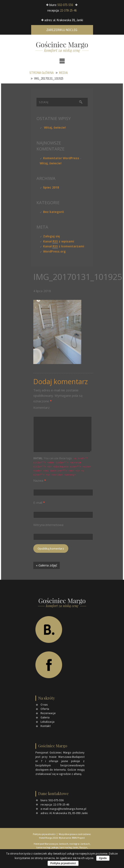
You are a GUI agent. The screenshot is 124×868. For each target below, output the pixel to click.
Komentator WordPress (61, 158)
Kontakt (46, 726)
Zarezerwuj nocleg (62, 30)
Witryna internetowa (48, 525)
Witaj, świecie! (55, 127)
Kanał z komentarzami (64, 246)
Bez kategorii (53, 212)
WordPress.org (54, 251)
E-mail (39, 502)
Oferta (45, 709)
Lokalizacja (47, 722)
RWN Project (78, 838)
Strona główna (42, 73)
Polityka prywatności (44, 834)
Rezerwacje (48, 713)
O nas (44, 705)
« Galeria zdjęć (47, 565)
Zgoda (103, 858)
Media (63, 73)
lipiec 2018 (51, 187)
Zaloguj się (51, 236)
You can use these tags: (62, 467)
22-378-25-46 (68, 10)
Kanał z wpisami (59, 241)
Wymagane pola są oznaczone (58, 396)
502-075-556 (65, 5)
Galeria (45, 717)
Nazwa (40, 480)
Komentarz (42, 407)
